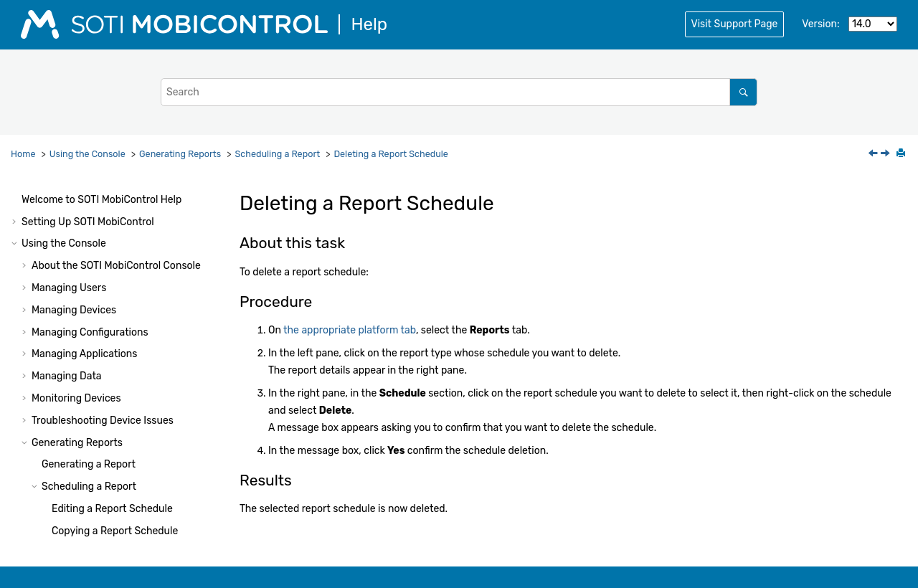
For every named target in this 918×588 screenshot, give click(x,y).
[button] (26, 194)
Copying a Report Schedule (115, 304)
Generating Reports (180, 154)
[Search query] (459, 92)
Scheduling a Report (277, 154)
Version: (820, 24)
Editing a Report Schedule (112, 281)
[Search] (743, 92)
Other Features (66, 436)
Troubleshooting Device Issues (103, 193)
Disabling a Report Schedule (117, 326)
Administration (97, 480)
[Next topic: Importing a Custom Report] (886, 155)
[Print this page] (902, 154)
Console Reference (117, 458)
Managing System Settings (94, 414)
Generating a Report (89, 237)
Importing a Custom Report (105, 370)
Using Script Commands (78, 525)
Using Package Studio (72, 502)
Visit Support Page (735, 24)
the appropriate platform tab (350, 330)
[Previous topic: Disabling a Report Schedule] (874, 155)
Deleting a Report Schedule (391, 154)
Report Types (72, 392)
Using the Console (87, 154)
